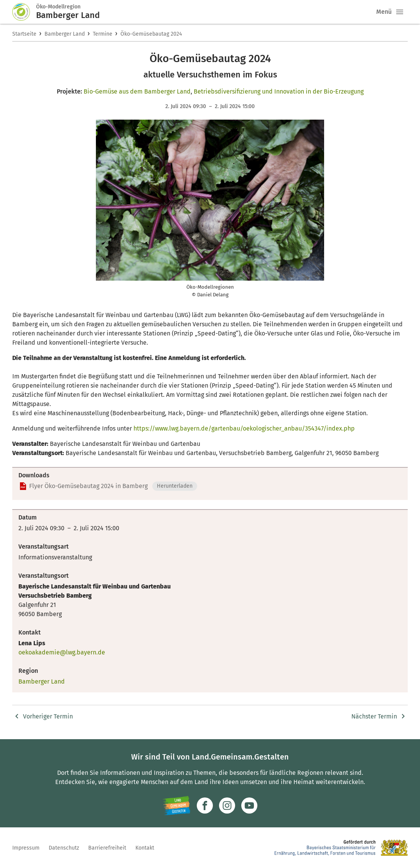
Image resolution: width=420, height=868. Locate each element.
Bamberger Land (65, 34)
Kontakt (145, 848)
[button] (400, 12)
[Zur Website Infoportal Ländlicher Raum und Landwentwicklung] (177, 806)
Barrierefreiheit (107, 848)
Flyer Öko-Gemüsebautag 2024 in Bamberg (88, 486)
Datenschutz (64, 848)
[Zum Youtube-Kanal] (249, 806)
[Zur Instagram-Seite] (227, 806)
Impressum (26, 848)
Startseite (24, 34)
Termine (103, 34)
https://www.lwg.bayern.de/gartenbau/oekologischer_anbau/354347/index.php (244, 428)
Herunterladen (175, 486)
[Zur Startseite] (24, 12)
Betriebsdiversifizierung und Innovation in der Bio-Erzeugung (279, 91)
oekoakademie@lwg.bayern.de (62, 652)
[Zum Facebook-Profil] (205, 806)
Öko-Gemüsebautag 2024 (151, 34)
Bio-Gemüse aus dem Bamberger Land (137, 91)
